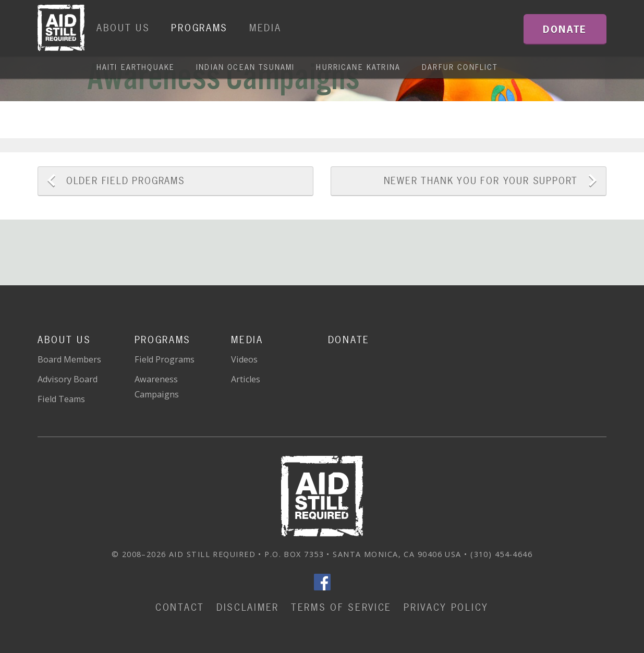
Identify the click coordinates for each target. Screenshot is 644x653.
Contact (180, 607)
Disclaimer (248, 607)
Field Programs (126, 181)
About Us (123, 28)
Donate (349, 340)
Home (61, 28)
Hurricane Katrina (358, 67)
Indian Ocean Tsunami (245, 67)
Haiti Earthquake (136, 67)
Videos (244, 359)
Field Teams (61, 399)
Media (265, 28)
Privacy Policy (446, 607)
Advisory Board (68, 379)
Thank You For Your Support (481, 181)
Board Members (69, 359)
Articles (246, 379)
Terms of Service (341, 607)
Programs (199, 28)
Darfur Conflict (460, 67)
